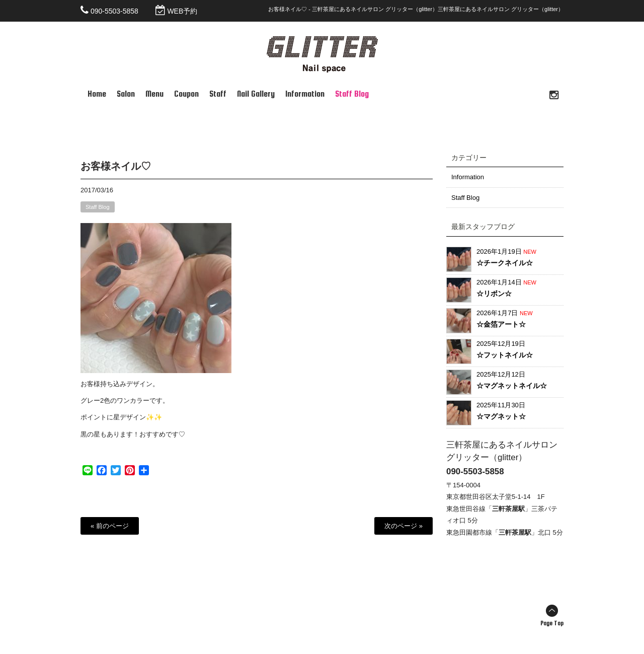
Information (468, 177)
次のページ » (404, 526)
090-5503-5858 (114, 11)
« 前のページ (110, 526)
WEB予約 (182, 11)
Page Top (552, 624)
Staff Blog (98, 207)
